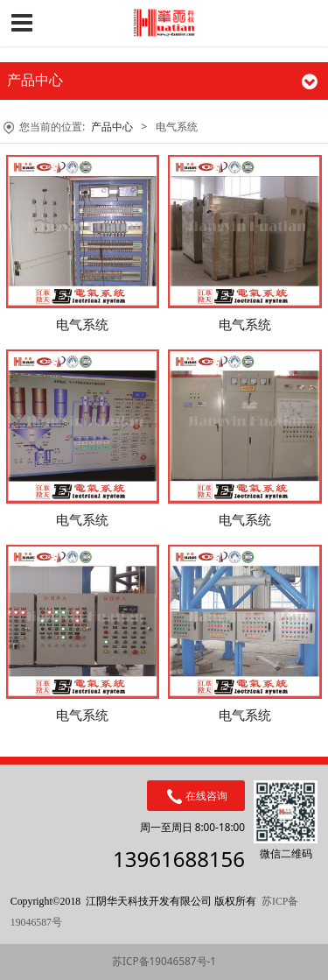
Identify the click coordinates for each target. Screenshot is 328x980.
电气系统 (82, 324)
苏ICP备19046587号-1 (164, 961)
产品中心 (112, 127)
